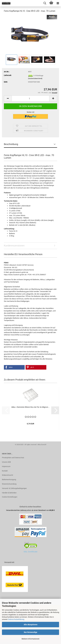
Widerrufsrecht (7, 475)
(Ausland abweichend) (35, 79)
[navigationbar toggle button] (58, 3)
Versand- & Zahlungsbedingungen (14, 488)
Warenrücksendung (9, 484)
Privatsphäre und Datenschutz (13, 458)
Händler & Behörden (9, 493)
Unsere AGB (6, 462)
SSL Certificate (30, 552)
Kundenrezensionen (14, 246)
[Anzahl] (30, 98)
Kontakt (5, 471)
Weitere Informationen (30, 639)
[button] (8, 98)
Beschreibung (11, 144)
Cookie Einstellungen (10, 497)
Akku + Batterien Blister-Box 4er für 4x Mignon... (30, 407)
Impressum (6, 466)
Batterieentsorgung (9, 479)
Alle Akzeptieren (31, 625)
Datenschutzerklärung (16, 619)
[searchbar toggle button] (45, 3)
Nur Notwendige (31, 632)
